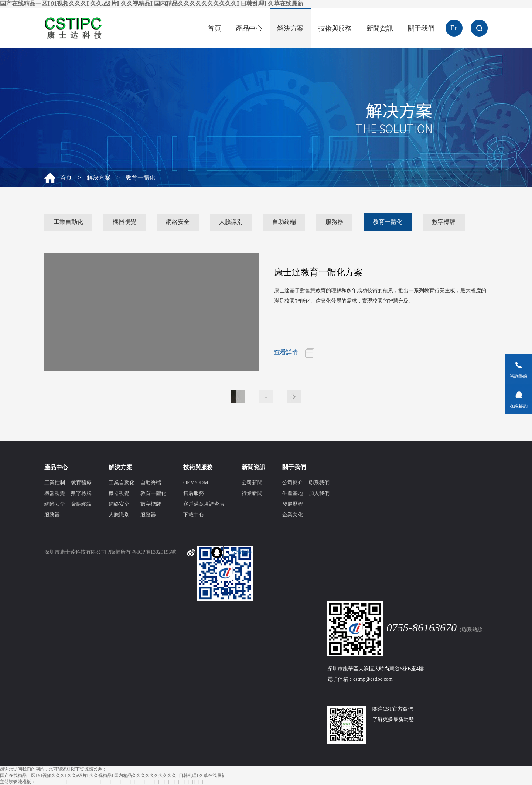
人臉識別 (231, 222)
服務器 (334, 222)
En (454, 28)
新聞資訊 (380, 28)
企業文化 (293, 515)
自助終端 (284, 222)
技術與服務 (335, 28)
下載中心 (194, 515)
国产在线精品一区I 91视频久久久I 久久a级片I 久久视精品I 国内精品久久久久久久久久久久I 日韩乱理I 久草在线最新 (152, 4)
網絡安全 (178, 222)
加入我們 (319, 493)
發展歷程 (293, 504)
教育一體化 (388, 222)
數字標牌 (444, 222)
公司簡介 (293, 483)
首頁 (214, 28)
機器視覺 (125, 222)
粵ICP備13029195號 (154, 552)
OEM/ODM (196, 483)
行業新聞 (252, 493)
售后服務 (194, 493)
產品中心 (249, 28)
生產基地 (293, 493)
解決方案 (290, 28)
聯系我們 (319, 483)
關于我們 (421, 28)
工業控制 (55, 483)
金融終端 (81, 504)
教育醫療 (81, 483)
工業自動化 (68, 222)
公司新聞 (252, 483)
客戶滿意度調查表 (204, 504)
